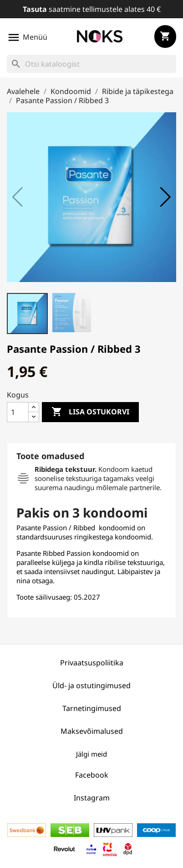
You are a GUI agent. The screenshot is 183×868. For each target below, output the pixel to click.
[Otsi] (91, 64)
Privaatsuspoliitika (92, 663)
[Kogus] (18, 412)
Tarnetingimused (92, 708)
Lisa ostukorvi (90, 412)
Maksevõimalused (92, 731)
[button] (165, 197)
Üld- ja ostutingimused (91, 685)
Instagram (92, 798)
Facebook (92, 775)
